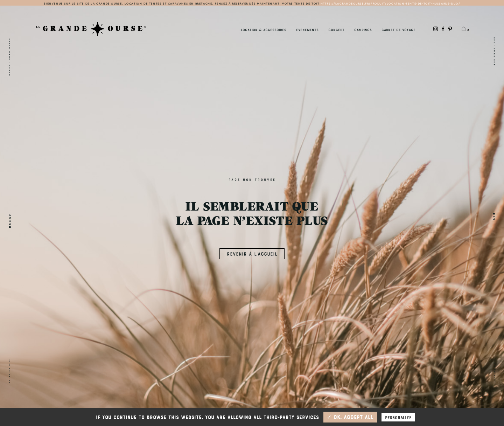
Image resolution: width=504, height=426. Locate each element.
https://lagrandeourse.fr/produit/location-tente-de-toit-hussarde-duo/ (390, 4)
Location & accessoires (264, 30)
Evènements (307, 30)
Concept (336, 30)
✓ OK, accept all (350, 417)
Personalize (398, 417)
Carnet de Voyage (398, 30)
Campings (363, 30)
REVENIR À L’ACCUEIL (252, 253)
